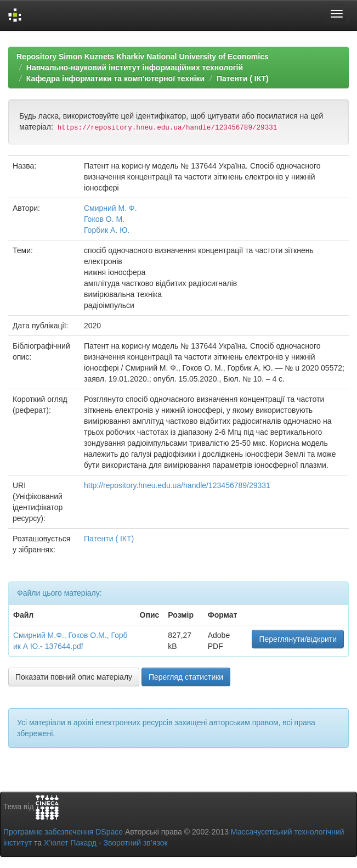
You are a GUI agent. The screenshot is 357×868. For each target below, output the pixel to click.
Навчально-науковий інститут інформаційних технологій (135, 68)
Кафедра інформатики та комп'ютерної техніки (115, 79)
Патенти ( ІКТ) (243, 79)
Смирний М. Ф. (110, 208)
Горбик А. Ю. (107, 230)
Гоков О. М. (104, 219)
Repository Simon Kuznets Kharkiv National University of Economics (143, 57)
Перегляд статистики (186, 677)
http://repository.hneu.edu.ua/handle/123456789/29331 (177, 485)
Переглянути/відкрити (298, 639)
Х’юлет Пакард (70, 843)
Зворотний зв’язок (135, 843)
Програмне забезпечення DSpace (63, 832)
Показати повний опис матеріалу (74, 677)
